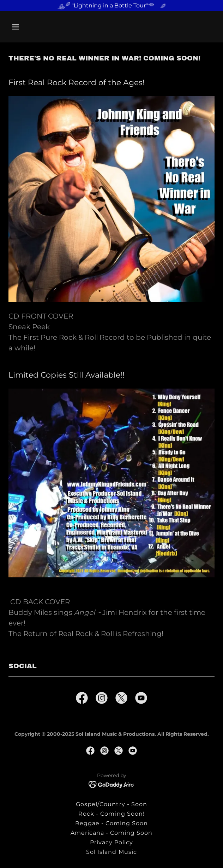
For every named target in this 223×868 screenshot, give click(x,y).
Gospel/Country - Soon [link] (111, 804)
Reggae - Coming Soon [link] (111, 823)
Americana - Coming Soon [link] (111, 833)
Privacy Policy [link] (111, 842)
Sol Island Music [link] (111, 852)
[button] (24, 27)
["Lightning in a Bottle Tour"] (111, 6)
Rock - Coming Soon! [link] (111, 814)
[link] (82, 699)
